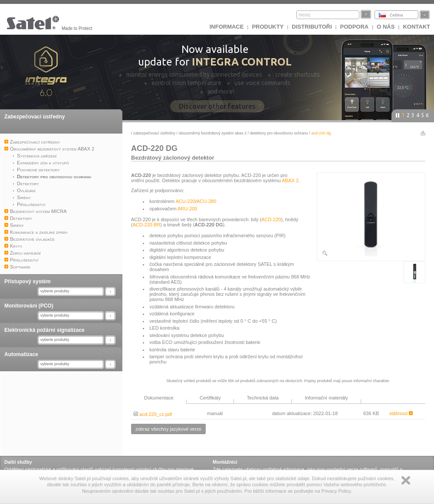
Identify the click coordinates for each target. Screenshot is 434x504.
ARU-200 (187, 209)
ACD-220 (271, 219)
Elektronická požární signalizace (44, 330)
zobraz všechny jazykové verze (168, 429)
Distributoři (312, 27)
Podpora (355, 27)
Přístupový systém (28, 281)
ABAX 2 (290, 180)
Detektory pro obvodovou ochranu (279, 133)
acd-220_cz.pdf (153, 414)
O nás (386, 27)
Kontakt (416, 27)
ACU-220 (186, 201)
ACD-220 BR (147, 225)
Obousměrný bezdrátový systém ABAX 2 (213, 133)
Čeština (396, 15)
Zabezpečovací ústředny (35, 117)
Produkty (268, 27)
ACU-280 (206, 201)
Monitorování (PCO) (29, 306)
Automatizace (21, 354)
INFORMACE (227, 27)
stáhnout (401, 413)
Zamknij (406, 480)
